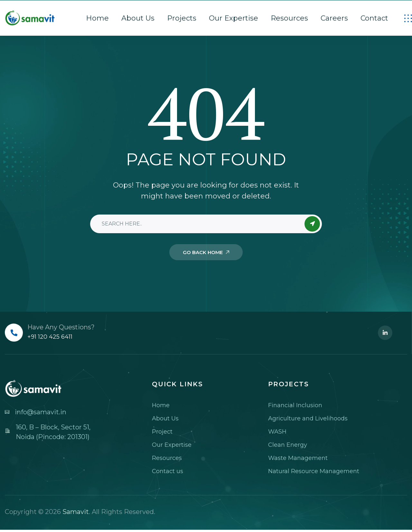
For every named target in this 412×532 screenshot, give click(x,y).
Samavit (76, 512)
